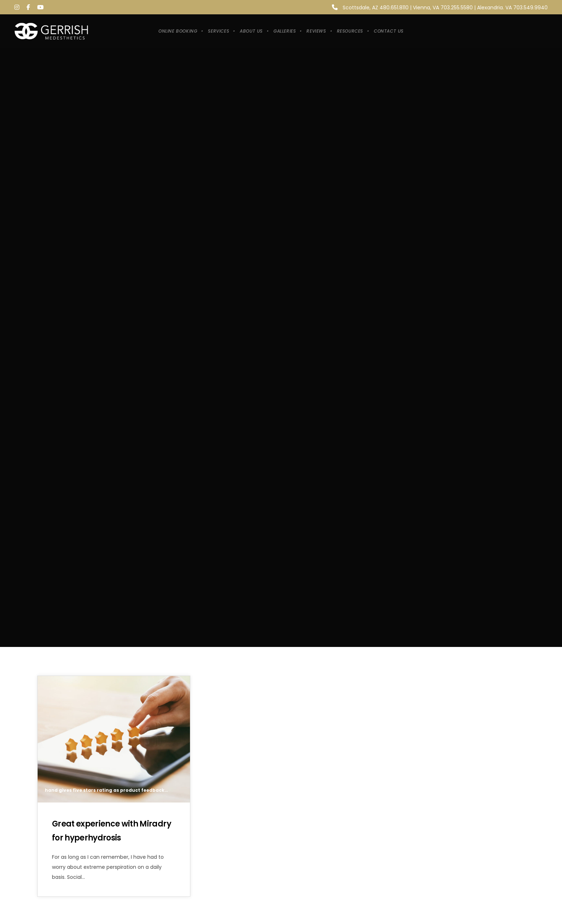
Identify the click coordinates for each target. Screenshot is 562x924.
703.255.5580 (457, 8)
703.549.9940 (530, 8)
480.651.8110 (394, 8)
